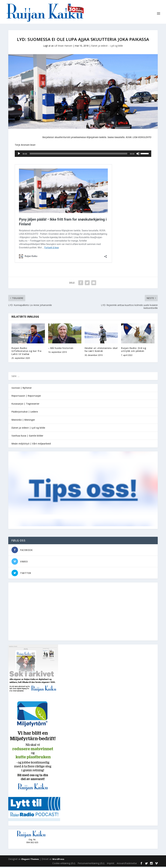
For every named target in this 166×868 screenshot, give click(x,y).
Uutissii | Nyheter (22, 389)
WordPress (58, 860)
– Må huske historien (61, 349)
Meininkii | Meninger (23, 421)
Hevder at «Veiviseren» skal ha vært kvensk (101, 351)
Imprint (111, 865)
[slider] (79, 155)
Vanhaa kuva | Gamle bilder (27, 437)
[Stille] (138, 155)
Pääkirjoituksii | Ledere (25, 413)
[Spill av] (19, 155)
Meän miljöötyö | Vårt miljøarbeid (31, 445)
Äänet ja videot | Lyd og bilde (28, 429)
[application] (83, 155)
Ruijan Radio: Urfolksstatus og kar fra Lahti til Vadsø (26, 352)
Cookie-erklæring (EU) (64, 865)
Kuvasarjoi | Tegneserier (25, 405)
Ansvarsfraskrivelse (127, 865)
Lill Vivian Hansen (63, 47)
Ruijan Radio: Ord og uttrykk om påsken (134, 351)
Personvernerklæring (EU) (91, 865)
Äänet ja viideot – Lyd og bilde (107, 47)
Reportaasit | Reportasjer (26, 397)
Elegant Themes (30, 860)
